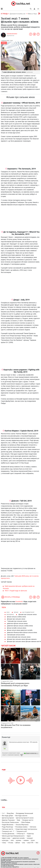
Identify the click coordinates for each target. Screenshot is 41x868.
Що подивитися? (28, 612)
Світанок (33, 827)
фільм (16, 612)
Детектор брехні (8, 818)
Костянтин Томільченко (10, 822)
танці (4, 843)
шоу (24, 843)
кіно (8, 612)
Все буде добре (8, 816)
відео (29, 836)
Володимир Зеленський (25, 813)
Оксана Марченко (22, 825)
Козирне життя (28, 820)
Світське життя (8, 829)
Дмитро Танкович (8, 820)
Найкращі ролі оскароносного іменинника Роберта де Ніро (15, 684)
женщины (10, 615)
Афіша (4, 43)
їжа (37, 843)
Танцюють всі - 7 (8, 831)
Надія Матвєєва (8, 825)
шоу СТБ (30, 843)
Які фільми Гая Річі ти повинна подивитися (16, 726)
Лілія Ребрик (26, 822)
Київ (19, 820)
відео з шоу (6, 838)
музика (19, 840)
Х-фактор (30, 834)
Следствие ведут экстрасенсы (26, 829)
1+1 (3, 813)
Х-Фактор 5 (21, 834)
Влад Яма (10, 813)
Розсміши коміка (21, 827)
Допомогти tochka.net (18, 14)
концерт (30, 838)
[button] (34, 9)
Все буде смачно (21, 816)
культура (5, 840)
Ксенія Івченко (12, 34)
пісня (33, 840)
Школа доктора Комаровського (13, 836)
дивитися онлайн (19, 838)
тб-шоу (11, 843)
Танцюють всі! (22, 831)
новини (26, 840)
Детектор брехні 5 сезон (25, 818)
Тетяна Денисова (8, 834)
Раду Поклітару (8, 827)
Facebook (19, 602)
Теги (4, 807)
